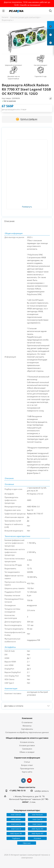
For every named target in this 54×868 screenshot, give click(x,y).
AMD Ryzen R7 (37, 834)
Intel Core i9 (16, 829)
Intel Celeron (16, 815)
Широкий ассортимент (13, 65)
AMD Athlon (16, 819)
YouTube (29, 781)
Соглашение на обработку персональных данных (27, 732)
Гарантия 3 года (40, 76)
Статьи (27, 762)
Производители (27, 768)
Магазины (27, 726)
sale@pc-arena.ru (42, 791)
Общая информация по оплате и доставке (27, 738)
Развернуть (27, 207)
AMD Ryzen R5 (16, 834)
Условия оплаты (27, 742)
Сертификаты (27, 729)
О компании (27, 722)
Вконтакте (23, 781)
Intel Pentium (37, 815)
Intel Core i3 (37, 819)
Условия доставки (27, 745)
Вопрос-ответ (27, 765)
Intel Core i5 (16, 824)
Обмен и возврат (27, 752)
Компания (27, 718)
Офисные (27, 843)
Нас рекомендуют (41, 65)
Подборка (16, 838)
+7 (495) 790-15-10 (17, 791)
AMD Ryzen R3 (37, 829)
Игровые (37, 838)
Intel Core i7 (37, 824)
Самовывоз (27, 749)
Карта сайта (27, 772)
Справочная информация (27, 758)
